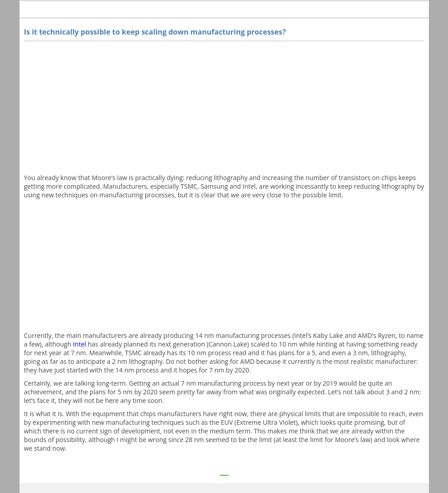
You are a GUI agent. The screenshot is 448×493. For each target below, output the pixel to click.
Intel (79, 344)
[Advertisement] (224, 110)
